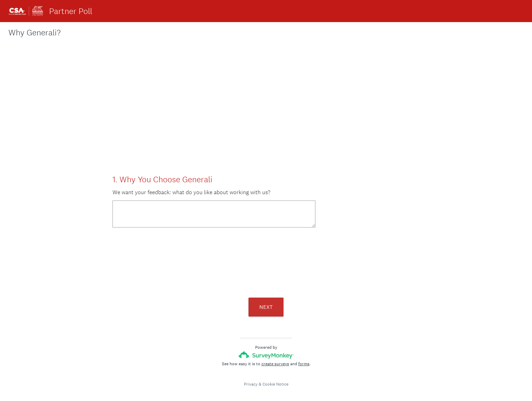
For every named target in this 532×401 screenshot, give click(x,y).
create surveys (275, 364)
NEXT (266, 307)
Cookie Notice (275, 384)
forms (304, 364)
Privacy (251, 384)
